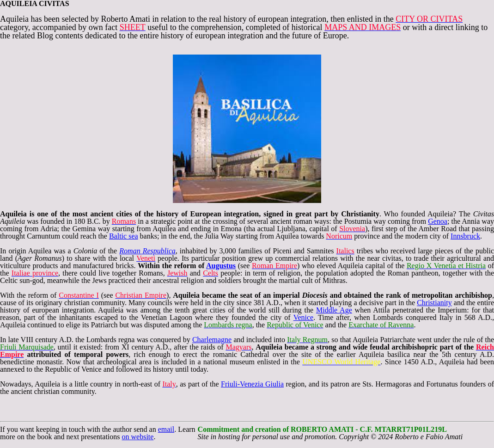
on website (138, 437)
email (166, 429)
